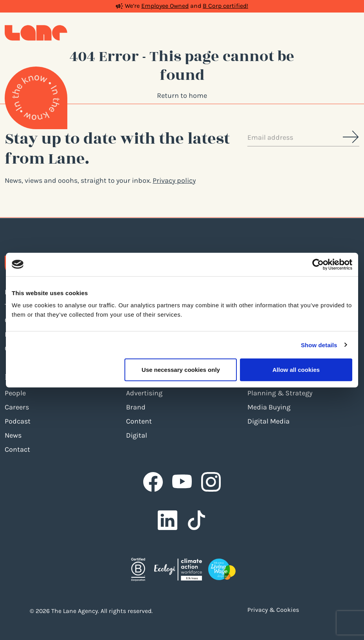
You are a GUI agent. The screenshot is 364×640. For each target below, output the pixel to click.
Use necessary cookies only (181, 370)
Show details (319, 345)
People (15, 393)
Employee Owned (165, 6)
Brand (136, 407)
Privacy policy (174, 180)
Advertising (144, 393)
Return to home (182, 96)
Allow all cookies (296, 370)
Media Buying (269, 407)
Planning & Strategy (280, 393)
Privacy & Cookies (273, 610)
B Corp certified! (225, 6)
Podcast (18, 421)
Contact (17, 449)
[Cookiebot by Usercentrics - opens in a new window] (318, 264)
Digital (137, 435)
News (13, 435)
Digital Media (268, 421)
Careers (17, 407)
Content (139, 421)
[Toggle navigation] (351, 33)
